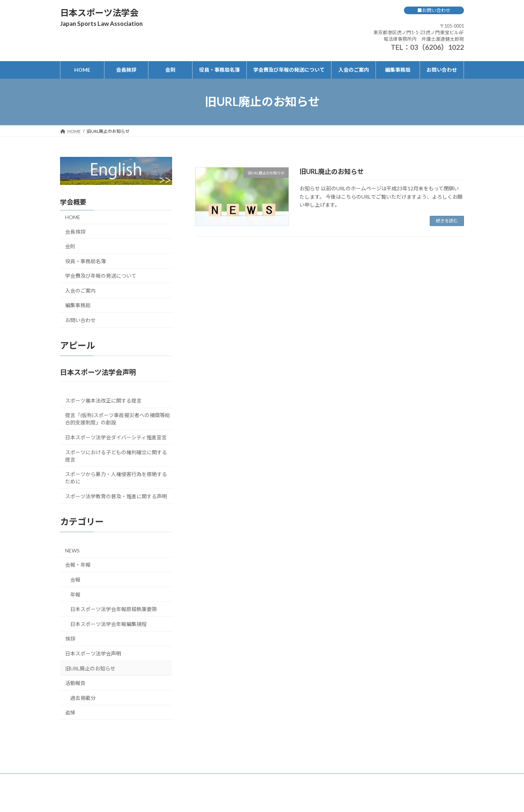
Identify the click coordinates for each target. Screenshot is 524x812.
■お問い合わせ (434, 10)
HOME (73, 217)
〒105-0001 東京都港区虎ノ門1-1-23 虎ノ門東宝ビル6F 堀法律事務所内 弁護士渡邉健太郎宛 (419, 32)
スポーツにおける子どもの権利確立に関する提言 (116, 455)
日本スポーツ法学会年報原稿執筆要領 (114, 609)
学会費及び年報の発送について (101, 276)
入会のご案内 (80, 290)
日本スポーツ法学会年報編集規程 (108, 624)
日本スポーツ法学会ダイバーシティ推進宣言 (116, 437)
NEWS (72, 550)
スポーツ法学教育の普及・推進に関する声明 (116, 496)
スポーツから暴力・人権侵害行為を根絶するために (116, 478)
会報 (75, 580)
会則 (70, 246)
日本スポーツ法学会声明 (93, 653)
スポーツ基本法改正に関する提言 (103, 400)
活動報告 (75, 683)
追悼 (70, 712)
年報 (75, 594)
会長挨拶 (75, 231)
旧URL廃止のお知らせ (332, 171)
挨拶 (70, 639)
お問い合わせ (80, 320)
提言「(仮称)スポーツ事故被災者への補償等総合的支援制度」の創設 (118, 419)
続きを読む (447, 221)
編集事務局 (78, 305)
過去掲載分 (83, 698)
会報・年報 (78, 565)
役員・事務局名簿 (86, 261)
